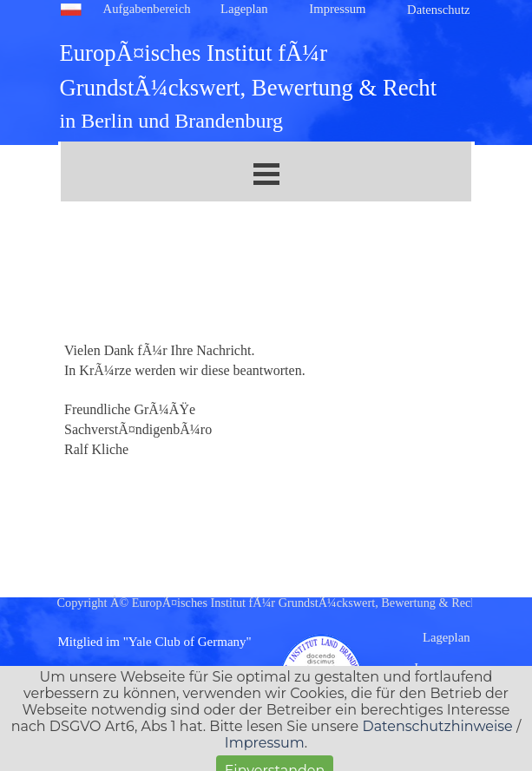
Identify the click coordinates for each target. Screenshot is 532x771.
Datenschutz (438, 10)
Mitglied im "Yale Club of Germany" (155, 642)
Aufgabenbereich (147, 9)
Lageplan (244, 9)
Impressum (337, 9)
